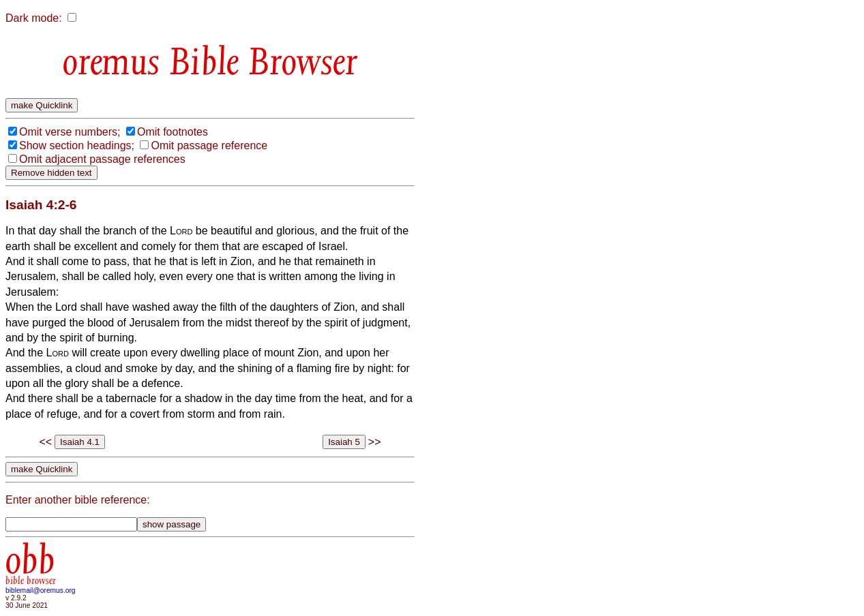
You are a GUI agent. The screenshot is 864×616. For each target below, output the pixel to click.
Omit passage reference (209, 145)
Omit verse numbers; (70, 132)
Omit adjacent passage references (102, 159)
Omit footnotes (173, 132)
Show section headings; (77, 145)
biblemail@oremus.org (41, 590)
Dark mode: (34, 18)
